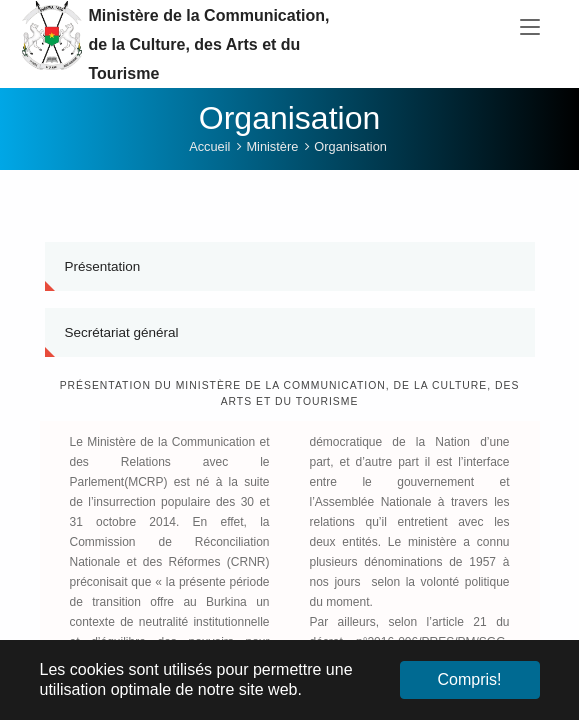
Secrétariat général (122, 338)
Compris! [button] (469, 679)
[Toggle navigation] (530, 28)
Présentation (103, 272)
